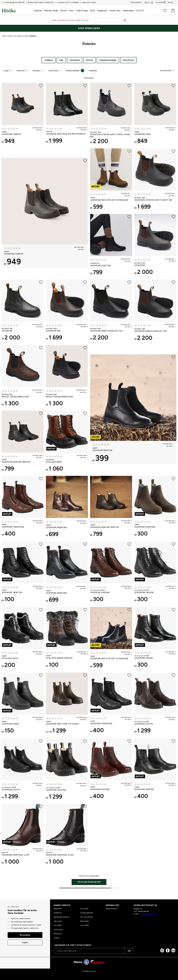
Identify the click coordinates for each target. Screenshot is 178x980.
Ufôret (89, 60)
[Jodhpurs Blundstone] (155, 245)
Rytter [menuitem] (64, 11)
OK (129, 951)
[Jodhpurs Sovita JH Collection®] (155, 704)
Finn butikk (160, 3)
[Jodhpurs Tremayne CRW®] (23, 507)
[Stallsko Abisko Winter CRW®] (67, 638)
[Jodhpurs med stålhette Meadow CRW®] (111, 180)
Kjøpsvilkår (58, 909)
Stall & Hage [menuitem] (82, 11)
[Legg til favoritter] (41, 86)
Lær (61, 60)
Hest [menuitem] (71, 11)
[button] (8, 71)
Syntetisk (75, 60)
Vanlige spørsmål (87, 913)
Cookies (57, 938)
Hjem (4, 36)
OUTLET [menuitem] (140, 11)
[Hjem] (17, 10)
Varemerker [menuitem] (128, 11)
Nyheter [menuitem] (38, 11)
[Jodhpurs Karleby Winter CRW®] (23, 442)
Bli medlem (25, 935)
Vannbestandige (108, 60)
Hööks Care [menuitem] (115, 11)
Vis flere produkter (89, 882)
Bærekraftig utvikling (61, 917)
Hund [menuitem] (92, 11)
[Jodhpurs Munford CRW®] (67, 508)
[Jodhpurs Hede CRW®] (155, 114)
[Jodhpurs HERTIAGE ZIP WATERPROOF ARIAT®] (67, 114)
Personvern (58, 934)
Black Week (85, 921)
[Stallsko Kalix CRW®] (23, 638)
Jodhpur (49, 60)
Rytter (10, 36)
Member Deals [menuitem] (51, 11)
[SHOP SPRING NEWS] (89, 28)
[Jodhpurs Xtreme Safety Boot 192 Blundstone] (155, 180)
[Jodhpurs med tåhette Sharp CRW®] (67, 704)
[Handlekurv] (173, 10)
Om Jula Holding (87, 917)
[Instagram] (162, 950)
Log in (25, 942)
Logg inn (148, 3)
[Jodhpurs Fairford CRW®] (155, 507)
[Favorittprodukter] (165, 10)
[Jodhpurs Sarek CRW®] (23, 704)
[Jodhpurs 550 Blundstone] (67, 311)
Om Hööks (58, 925)
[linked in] (173, 950)
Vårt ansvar (58, 921)
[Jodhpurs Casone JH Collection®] (111, 573)
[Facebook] (168, 950)
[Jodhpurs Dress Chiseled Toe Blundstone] (111, 311)
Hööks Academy (112, 909)
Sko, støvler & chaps (21, 36)
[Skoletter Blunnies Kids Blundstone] (23, 377)
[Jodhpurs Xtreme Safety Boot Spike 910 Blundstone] (111, 114)
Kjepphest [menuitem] (102, 11)
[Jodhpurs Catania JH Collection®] (67, 770)
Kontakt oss (58, 913)
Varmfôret (128, 60)
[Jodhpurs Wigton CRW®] (133, 409)
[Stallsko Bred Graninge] (67, 442)
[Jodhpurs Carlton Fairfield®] (111, 246)
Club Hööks (84, 925)
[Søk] (89, 20)
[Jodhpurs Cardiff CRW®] (23, 114)
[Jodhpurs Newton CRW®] (23, 573)
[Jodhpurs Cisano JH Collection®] (155, 638)
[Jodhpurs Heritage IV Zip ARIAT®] (23, 835)
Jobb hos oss (58, 930)
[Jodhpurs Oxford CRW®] (111, 770)
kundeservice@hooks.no (148, 914)
